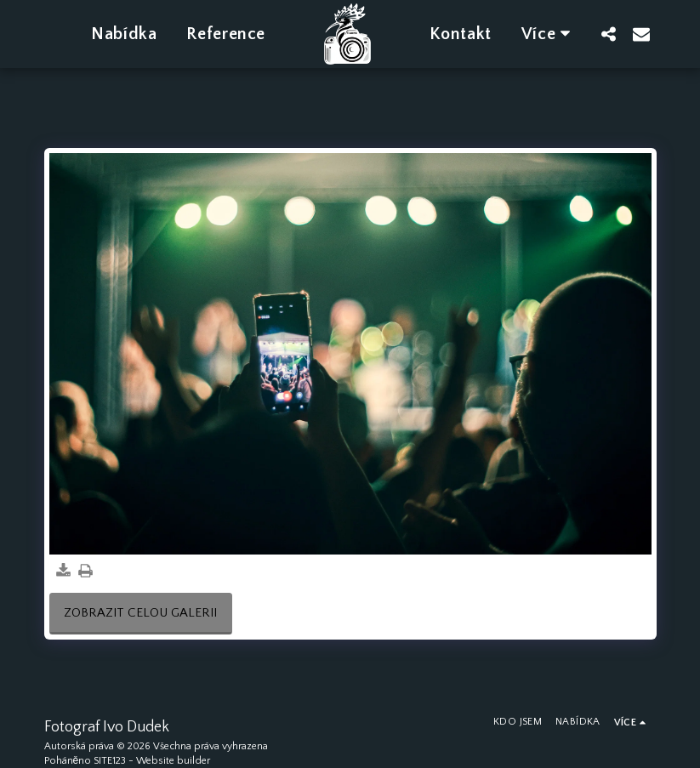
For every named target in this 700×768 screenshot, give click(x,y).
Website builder (173, 761)
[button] (609, 34)
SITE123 (110, 761)
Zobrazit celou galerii (140, 613)
